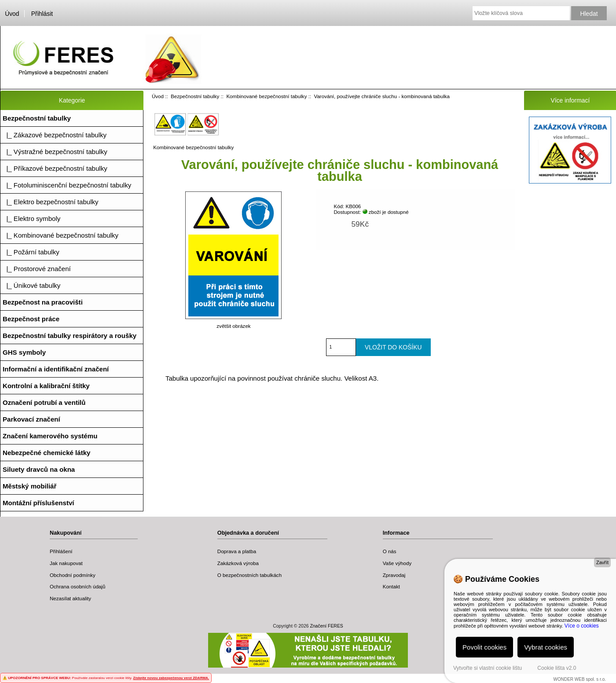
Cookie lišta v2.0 (557, 668)
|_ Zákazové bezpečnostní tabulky (55, 135)
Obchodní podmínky (73, 575)
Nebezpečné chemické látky (46, 453)
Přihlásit (42, 14)
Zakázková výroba (238, 563)
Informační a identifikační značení (56, 369)
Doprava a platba (237, 551)
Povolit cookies (484, 647)
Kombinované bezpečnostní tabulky (266, 96)
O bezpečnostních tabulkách (249, 575)
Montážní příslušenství (38, 503)
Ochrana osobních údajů (77, 586)
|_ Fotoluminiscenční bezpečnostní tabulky (67, 185)
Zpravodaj (394, 575)
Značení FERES (326, 626)
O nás (390, 551)
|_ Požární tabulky (31, 252)
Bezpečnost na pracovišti (43, 302)
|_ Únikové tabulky (31, 285)
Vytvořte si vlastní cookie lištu (488, 668)
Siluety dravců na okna (39, 469)
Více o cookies (582, 626)
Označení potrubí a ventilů (44, 402)
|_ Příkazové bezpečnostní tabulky (55, 168)
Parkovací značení (31, 419)
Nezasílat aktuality (70, 598)
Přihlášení (61, 551)
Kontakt (391, 586)
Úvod (12, 14)
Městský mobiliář (29, 486)
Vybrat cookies (546, 647)
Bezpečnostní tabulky (195, 96)
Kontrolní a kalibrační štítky (46, 386)
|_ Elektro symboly (31, 218)
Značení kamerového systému (50, 436)
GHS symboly (24, 352)
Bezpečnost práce (31, 319)
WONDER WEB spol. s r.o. (580, 679)
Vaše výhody (397, 563)
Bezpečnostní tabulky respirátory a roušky (70, 336)
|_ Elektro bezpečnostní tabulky (51, 202)
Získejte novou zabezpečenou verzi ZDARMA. (171, 678)
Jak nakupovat (66, 563)
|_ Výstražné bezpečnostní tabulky (55, 152)
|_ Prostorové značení (37, 269)
